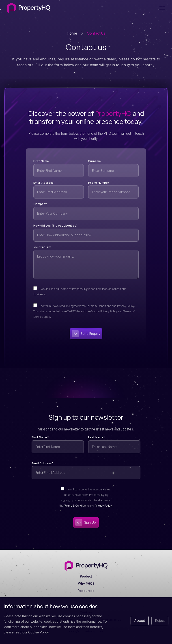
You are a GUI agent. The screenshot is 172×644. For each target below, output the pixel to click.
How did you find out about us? (56, 225)
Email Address (43, 183)
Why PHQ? (86, 583)
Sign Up (86, 523)
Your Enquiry (42, 247)
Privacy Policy (103, 505)
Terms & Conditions (76, 505)
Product (86, 576)
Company (40, 204)
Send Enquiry (86, 334)
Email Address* (42, 463)
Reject (160, 621)
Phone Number (99, 183)
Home (72, 33)
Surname (95, 161)
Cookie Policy (38, 632)
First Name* (40, 437)
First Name (41, 161)
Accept (140, 621)
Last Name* (97, 437)
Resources (86, 591)
